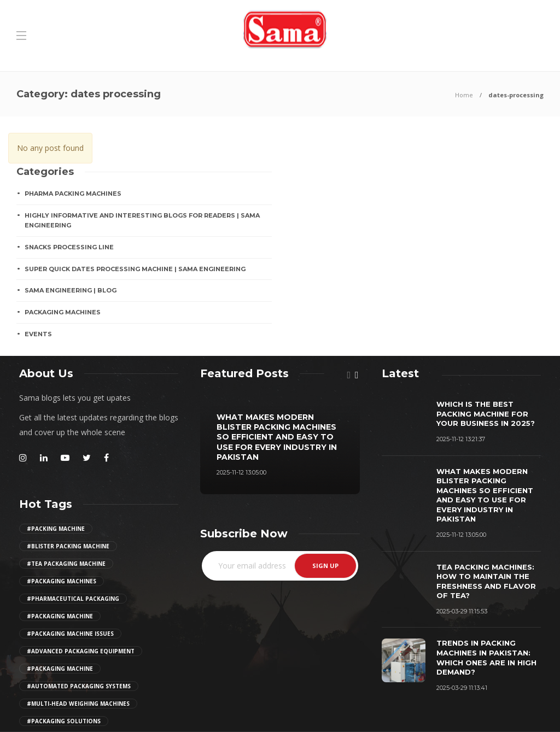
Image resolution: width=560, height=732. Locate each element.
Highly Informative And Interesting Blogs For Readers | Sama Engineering (142, 221)
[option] (280, 443)
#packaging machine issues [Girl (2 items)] (70, 634)
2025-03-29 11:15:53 (462, 611)
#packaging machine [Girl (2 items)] (60, 616)
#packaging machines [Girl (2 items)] (62, 581)
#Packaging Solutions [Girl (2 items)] (64, 721)
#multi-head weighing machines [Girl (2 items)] (78, 704)
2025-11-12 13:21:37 (461, 439)
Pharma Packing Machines (73, 194)
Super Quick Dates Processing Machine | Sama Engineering (135, 269)
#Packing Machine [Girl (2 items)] (56, 529)
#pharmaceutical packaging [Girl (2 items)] (73, 599)
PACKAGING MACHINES (63, 312)
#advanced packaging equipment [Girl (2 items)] (81, 651)
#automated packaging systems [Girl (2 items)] (79, 686)
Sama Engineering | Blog (71, 290)
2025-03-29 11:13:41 (462, 688)
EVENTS (38, 334)
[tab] (400, 373)
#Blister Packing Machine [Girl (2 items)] (68, 546)
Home (464, 95)
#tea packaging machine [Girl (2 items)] (66, 564)
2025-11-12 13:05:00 (241, 472)
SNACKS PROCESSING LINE (69, 247)
